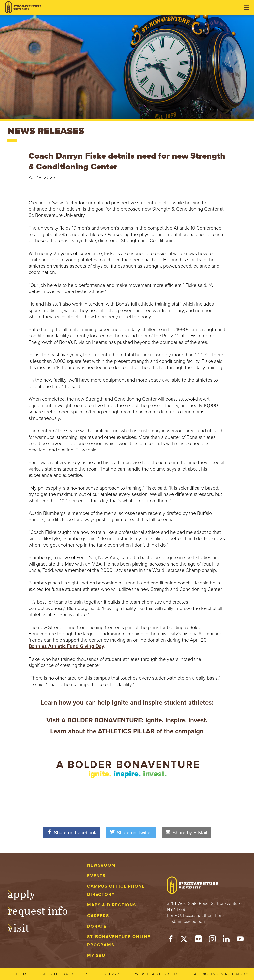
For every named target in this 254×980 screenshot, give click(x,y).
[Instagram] (212, 940)
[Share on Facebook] (71, 833)
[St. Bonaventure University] (23, 8)
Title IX (19, 974)
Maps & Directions (111, 905)
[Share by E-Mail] (187, 833)
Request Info (43, 910)
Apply (26, 893)
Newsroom (101, 865)
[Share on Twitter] (131, 833)
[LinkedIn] (226, 940)
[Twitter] (185, 940)
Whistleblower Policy (65, 974)
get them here (210, 915)
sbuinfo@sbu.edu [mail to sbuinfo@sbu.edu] (188, 921)
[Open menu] (246, 7)
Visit (23, 927)
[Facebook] (171, 940)
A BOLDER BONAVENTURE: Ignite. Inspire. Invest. (134, 720)
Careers (98, 916)
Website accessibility (157, 974)
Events (96, 876)
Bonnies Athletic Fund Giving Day (66, 646)
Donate (97, 926)
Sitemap (111, 974)
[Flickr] (198, 940)
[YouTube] (240, 940)
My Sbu (96, 956)
